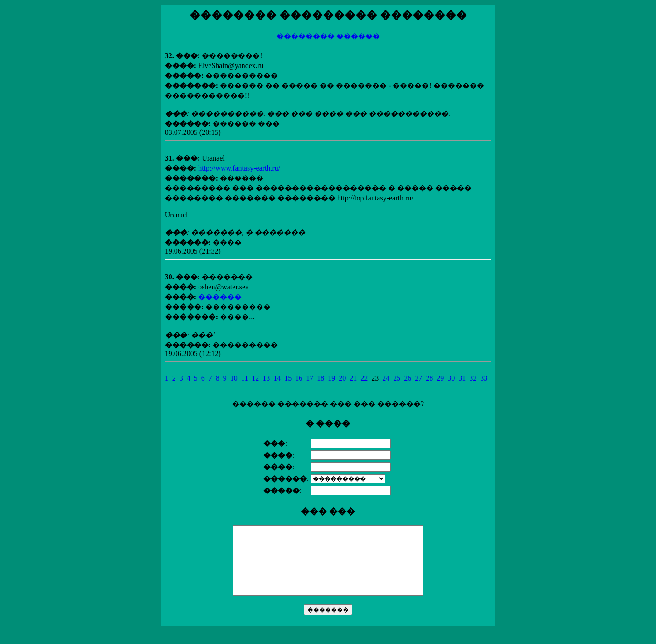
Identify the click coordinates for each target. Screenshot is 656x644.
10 (234, 378)
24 (386, 378)
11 (245, 378)
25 (397, 378)
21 (353, 378)
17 (310, 378)
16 (299, 378)
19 (331, 378)
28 (429, 378)
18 (321, 378)
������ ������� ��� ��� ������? (328, 514)
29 (440, 378)
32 (473, 378)
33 (484, 378)
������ (220, 297)
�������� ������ (328, 36)
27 (418, 378)
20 (342, 378)
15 (288, 378)
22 (364, 378)
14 (277, 378)
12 (255, 378)
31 (462, 378)
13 (266, 378)
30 (451, 378)
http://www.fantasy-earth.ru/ (239, 168)
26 (408, 378)
